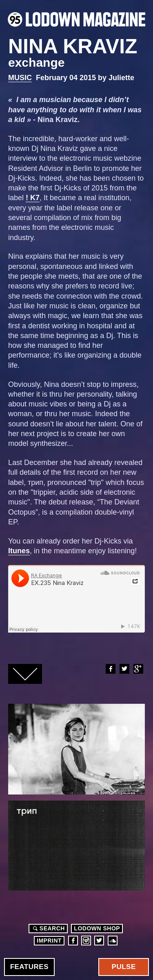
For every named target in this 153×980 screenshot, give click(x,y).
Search (48, 928)
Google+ (138, 669)
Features (29, 967)
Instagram (86, 941)
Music (20, 78)
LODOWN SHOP (97, 928)
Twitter (124, 669)
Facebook (110, 669)
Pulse (124, 967)
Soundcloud (113, 941)
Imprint (49, 941)
